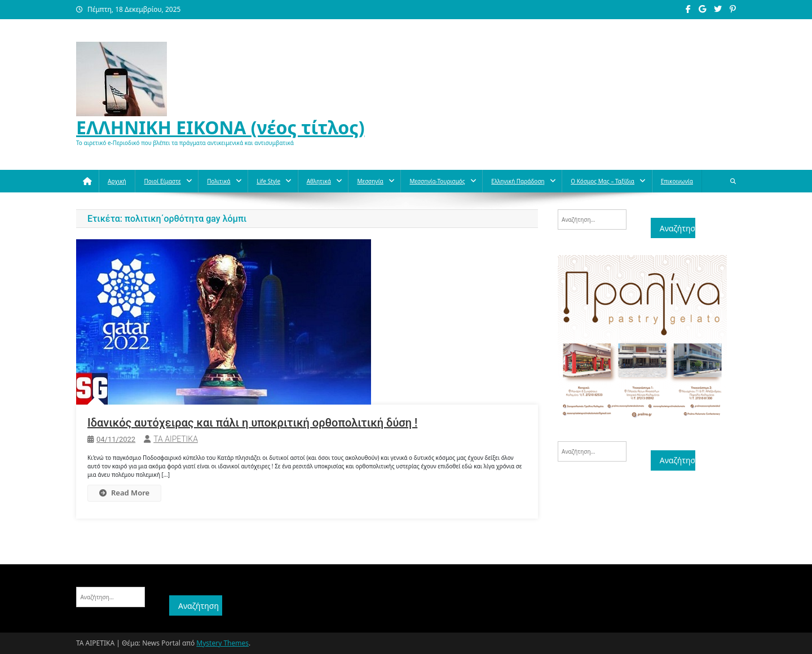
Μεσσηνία (370, 181)
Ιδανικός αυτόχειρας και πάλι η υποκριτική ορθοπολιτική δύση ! (252, 423)
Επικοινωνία (677, 181)
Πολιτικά (219, 181)
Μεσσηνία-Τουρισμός (437, 181)
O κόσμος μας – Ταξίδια (603, 181)
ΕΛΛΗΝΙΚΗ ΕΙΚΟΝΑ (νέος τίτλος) (220, 127)
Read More (124, 493)
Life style (268, 181)
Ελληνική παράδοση (518, 181)
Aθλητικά (319, 181)
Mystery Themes (222, 643)
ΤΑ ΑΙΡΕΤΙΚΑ (176, 439)
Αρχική (117, 181)
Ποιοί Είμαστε (162, 181)
